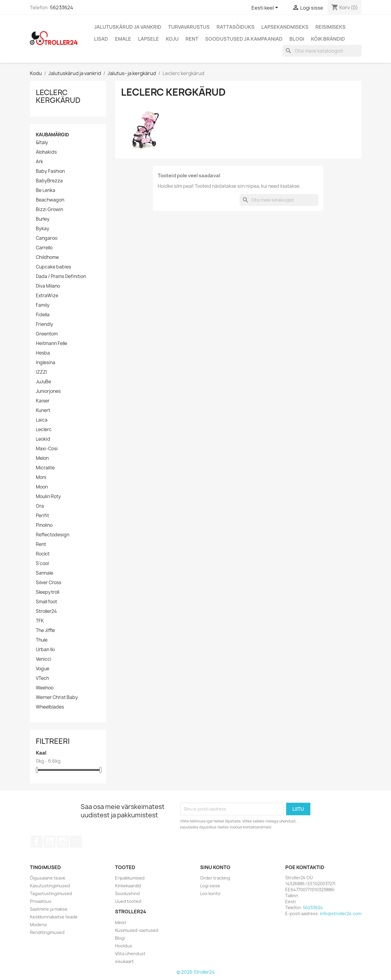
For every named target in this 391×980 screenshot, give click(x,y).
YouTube (50, 842)
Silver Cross (49, 583)
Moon (42, 487)
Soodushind (127, 893)
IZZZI (42, 372)
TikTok (76, 842)
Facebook (36, 842)
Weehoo (45, 688)
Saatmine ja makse (49, 909)
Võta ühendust (130, 954)
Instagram (63, 842)
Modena (38, 925)
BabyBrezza (49, 181)
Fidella (43, 315)
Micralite (45, 468)
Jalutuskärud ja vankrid (128, 27)
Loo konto (210, 893)
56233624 (62, 7)
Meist (121, 922)
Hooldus (124, 946)
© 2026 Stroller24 (195, 972)
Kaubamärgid (52, 135)
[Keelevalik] (266, 8)
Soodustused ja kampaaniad (244, 39)
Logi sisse (210, 886)
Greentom (47, 334)
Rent (192, 39)
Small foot (46, 602)
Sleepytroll (47, 592)
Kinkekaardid (128, 886)
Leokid (43, 439)
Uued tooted (128, 901)
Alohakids (46, 152)
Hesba (43, 353)
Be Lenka (46, 190)
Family (43, 305)
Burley (43, 219)
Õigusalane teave (48, 878)
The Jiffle (45, 631)
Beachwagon (50, 200)
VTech (42, 678)
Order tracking (215, 878)
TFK (40, 621)
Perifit (42, 516)
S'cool (42, 564)
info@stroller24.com (341, 913)
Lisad (101, 39)
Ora (40, 506)
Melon (42, 458)
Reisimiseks (331, 27)
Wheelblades (50, 707)
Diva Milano (48, 286)
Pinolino (44, 525)
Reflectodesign (53, 535)
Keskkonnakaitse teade (54, 917)
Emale (123, 39)
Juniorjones (48, 391)
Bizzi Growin (49, 210)
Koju (172, 39)
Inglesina (46, 363)
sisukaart (124, 961)
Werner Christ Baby (57, 697)
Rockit (43, 554)
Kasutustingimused (50, 886)
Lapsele (148, 39)
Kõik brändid (328, 39)
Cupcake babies (53, 267)
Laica (42, 420)
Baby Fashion (50, 171)
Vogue (43, 669)
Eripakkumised (130, 878)
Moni (41, 477)
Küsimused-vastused (137, 930)
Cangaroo (47, 238)
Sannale (45, 573)
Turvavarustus (189, 27)
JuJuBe (43, 382)
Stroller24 (46, 611)
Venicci (44, 659)
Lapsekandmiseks (285, 27)
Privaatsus (41, 901)
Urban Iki (45, 650)
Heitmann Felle (52, 344)
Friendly (45, 324)
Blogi (297, 39)
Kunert (43, 410)
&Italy (42, 143)
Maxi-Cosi (47, 449)
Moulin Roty (48, 497)
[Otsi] (322, 51)
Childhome (47, 257)
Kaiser (43, 401)
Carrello (44, 248)
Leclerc (44, 430)
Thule (42, 640)
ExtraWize (47, 296)
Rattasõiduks (236, 27)
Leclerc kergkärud (58, 96)
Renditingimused (47, 932)
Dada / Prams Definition (61, 277)
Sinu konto (215, 867)
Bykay (43, 229)
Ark (39, 162)
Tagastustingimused (51, 893)
